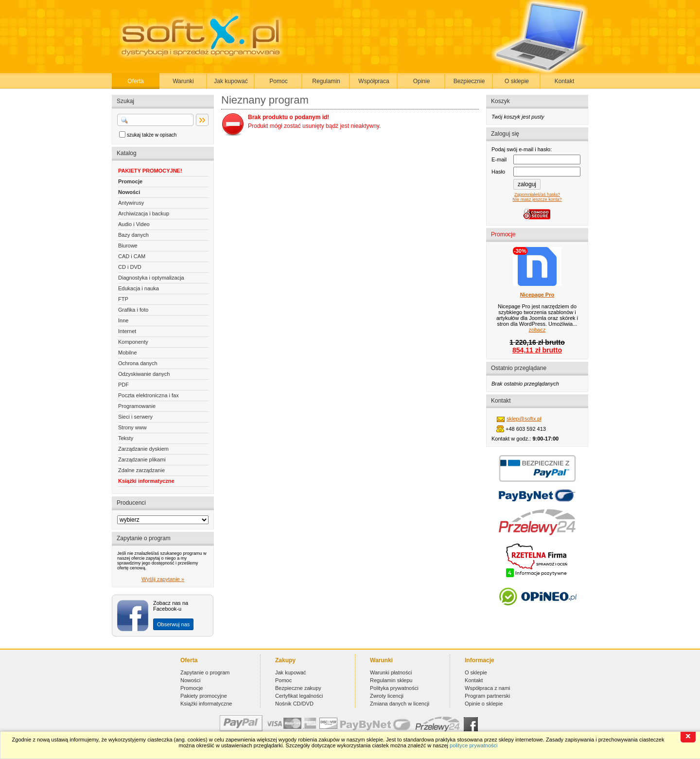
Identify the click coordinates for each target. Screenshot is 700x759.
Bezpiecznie (469, 81)
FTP (123, 299)
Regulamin (326, 81)
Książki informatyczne (146, 481)
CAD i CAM (132, 256)
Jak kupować (231, 81)
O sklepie (517, 81)
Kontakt (565, 81)
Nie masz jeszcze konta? (537, 199)
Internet (127, 331)
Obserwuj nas (173, 624)
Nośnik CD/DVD (294, 704)
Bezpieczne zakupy (298, 688)
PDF (123, 385)
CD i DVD (130, 267)
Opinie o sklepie (484, 704)
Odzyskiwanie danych (144, 374)
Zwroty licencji (387, 696)
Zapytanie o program (205, 672)
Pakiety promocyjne (204, 696)
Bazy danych (133, 235)
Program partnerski (488, 696)
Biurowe (128, 246)
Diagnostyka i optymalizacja (151, 278)
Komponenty (133, 342)
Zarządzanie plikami (142, 459)
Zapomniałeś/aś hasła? (537, 194)
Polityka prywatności (394, 688)
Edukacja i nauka (139, 288)
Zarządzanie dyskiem (143, 449)
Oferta (135, 81)
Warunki (183, 81)
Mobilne (128, 353)
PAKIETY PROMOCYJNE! (150, 171)
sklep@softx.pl (524, 419)
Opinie (422, 81)
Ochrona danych (138, 363)
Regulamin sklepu (391, 680)
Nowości (129, 192)
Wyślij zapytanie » (163, 579)
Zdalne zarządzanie (141, 470)
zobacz (537, 330)
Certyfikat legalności (299, 696)
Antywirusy (131, 203)
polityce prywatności (473, 745)
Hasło (498, 172)
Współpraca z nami (488, 688)
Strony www (132, 427)
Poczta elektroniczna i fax (149, 395)
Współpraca (374, 81)
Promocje (130, 181)
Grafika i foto (133, 310)
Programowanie (137, 406)
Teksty (126, 438)
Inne (123, 320)
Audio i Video (134, 224)
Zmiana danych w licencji (400, 704)
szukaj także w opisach (152, 135)
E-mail (499, 159)
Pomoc (278, 81)
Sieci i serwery (135, 417)
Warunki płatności (391, 672)
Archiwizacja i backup (144, 213)
